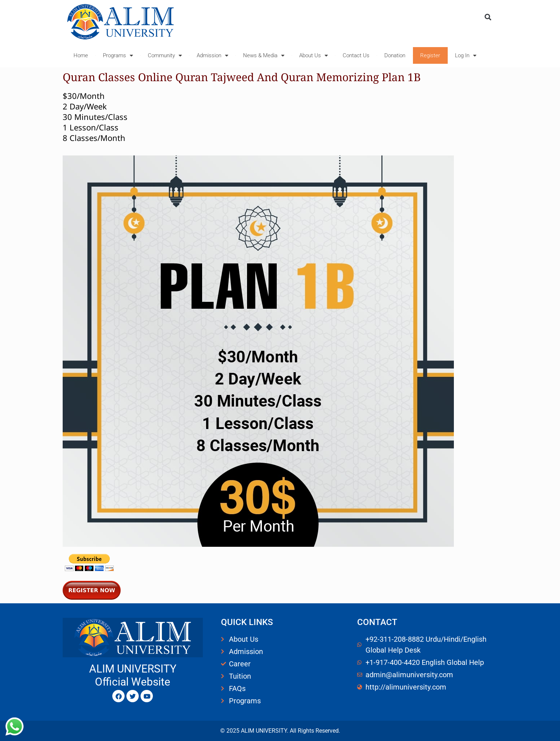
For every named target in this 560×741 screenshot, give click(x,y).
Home (81, 55)
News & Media (264, 56)
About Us (314, 56)
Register (430, 55)
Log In (466, 56)
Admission (212, 56)
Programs (118, 56)
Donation (395, 55)
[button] (488, 17)
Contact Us (356, 55)
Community (165, 56)
